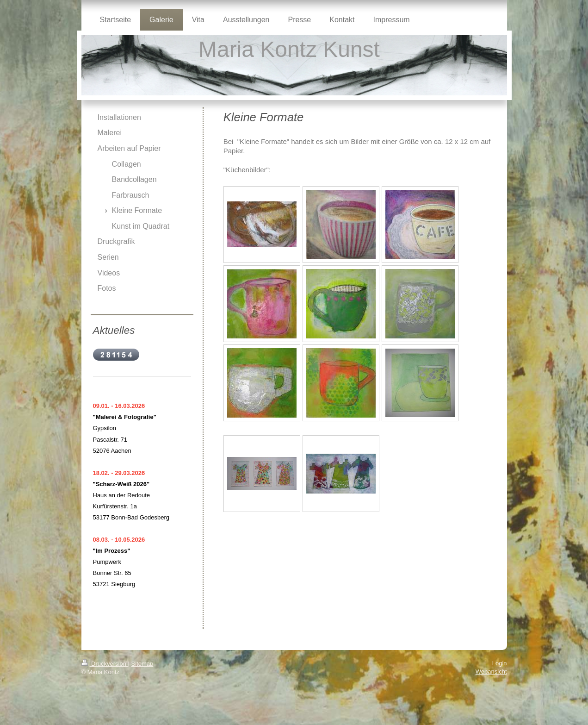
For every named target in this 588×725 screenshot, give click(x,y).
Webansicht (491, 672)
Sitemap (142, 664)
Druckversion (105, 664)
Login (500, 663)
